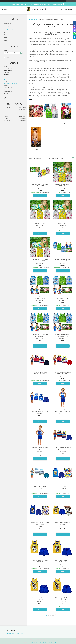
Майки (51, 123)
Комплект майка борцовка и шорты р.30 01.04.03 (63, 448)
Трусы (36, 149)
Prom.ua (45, 640)
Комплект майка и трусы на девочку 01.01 (40, 185)
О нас (5, 35)
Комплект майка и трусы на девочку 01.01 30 (63, 223)
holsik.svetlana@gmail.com (10, 84)
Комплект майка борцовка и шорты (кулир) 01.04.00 (40, 373)
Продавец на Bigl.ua (38, 641)
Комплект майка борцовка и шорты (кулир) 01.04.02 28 (63, 411)
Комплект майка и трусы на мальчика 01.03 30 (40, 335)
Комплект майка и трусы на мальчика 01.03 (63, 260)
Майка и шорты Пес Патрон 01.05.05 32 (63, 599)
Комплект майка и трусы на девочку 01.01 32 (40, 260)
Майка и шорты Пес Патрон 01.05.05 (63, 523)
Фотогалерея (37, 13)
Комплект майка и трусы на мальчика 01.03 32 (63, 335)
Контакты (46, 13)
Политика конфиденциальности (49, 643)
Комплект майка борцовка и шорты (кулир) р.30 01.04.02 (40, 411)
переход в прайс (58, 4)
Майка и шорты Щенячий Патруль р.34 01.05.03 (63, 486)
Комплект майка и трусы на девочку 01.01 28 (40, 223)
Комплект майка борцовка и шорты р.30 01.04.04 (40, 486)
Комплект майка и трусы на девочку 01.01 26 (63, 185)
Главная (14, 13)
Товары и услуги (24, 13)
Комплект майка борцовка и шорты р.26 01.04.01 (63, 373)
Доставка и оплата (57, 13)
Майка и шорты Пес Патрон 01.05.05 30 (63, 561)
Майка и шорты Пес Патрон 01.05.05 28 (40, 561)
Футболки (66, 123)
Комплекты (36, 123)
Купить (40, 196)
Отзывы (6, 38)
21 (53, 615)
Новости (6, 40)
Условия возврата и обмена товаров (16, 633)
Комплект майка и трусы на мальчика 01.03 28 (63, 298)
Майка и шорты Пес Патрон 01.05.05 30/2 (40, 599)
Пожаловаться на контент (36, 643)
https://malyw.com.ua (9, 80)
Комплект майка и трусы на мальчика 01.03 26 (40, 298)
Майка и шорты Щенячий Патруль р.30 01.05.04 (40, 523)
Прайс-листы (7, 23)
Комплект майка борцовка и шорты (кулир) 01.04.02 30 (40, 448)
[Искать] (2, 9)
